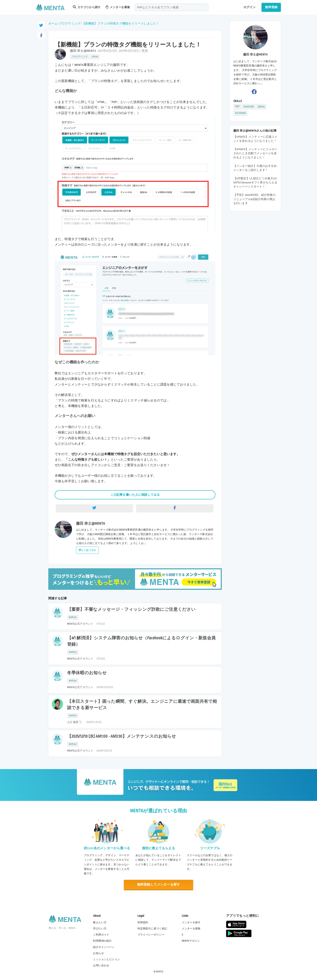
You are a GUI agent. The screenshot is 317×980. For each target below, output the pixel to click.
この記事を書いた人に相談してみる (135, 495)
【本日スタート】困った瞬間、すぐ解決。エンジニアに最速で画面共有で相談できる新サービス (142, 705)
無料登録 (271, 7)
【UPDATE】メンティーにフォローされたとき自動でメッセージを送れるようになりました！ (255, 153)
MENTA (160, 972)
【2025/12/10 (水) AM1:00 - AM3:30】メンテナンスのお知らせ (122, 736)
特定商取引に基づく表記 (152, 929)
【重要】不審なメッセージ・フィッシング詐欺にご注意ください (131, 610)
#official (73, 617)
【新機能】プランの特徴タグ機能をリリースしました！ (121, 23)
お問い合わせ (101, 966)
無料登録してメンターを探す (158, 885)
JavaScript (249, 106)
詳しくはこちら (87, 550)
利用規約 (143, 922)
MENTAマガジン (191, 941)
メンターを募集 (118, 7)
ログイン (250, 7)
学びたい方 (100, 929)
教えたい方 (100, 922)
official (95, 57)
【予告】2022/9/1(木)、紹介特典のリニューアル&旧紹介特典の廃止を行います (254, 199)
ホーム (53, 23)
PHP (237, 106)
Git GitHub (241, 113)
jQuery (261, 106)
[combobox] (172, 7)
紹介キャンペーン (104, 947)
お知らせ (98, 953)
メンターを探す (191, 922)
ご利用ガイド (101, 935)
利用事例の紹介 (102, 941)
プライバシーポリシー (151, 935)
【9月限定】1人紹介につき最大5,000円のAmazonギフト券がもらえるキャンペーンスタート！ (255, 182)
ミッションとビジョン (106, 959)
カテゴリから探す (87, 7)
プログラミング (70, 23)
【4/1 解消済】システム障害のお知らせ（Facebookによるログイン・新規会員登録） (141, 641)
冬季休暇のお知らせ (87, 673)
